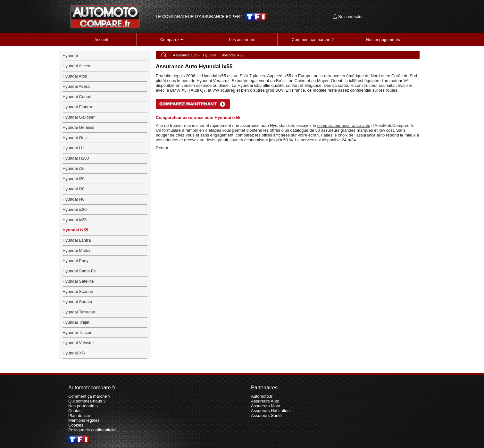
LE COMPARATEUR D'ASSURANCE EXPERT (199, 17)
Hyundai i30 (74, 189)
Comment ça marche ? (313, 40)
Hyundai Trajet (76, 322)
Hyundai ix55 (75, 230)
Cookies (76, 425)
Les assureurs (242, 40)
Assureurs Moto (266, 406)
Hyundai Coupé (77, 97)
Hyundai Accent (77, 66)
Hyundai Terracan (79, 312)
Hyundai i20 (74, 179)
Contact (75, 411)
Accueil (101, 40)
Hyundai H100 (76, 158)
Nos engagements (383, 40)
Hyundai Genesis (78, 127)
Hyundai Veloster (78, 343)
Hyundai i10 (74, 168)
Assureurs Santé (266, 415)
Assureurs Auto (265, 401)
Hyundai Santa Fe (79, 271)
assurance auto (371, 135)
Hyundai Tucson (77, 332)
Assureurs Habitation (270, 411)
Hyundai (210, 55)
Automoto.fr (262, 396)
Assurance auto (185, 55)
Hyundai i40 (74, 199)
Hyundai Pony (75, 261)
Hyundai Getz (75, 138)
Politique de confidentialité (92, 430)
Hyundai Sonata (77, 302)
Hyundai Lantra (77, 240)
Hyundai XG (74, 353)
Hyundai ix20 (75, 209)
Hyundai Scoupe (78, 291)
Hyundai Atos (75, 76)
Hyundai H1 (73, 148)
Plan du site (79, 415)
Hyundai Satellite (78, 281)
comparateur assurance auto (344, 125)
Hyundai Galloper (79, 117)
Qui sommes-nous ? (87, 401)
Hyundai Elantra (77, 107)
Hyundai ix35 (75, 220)
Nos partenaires (83, 406)
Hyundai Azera (76, 86)
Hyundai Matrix (76, 250)
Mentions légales (84, 420)
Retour (162, 148)
